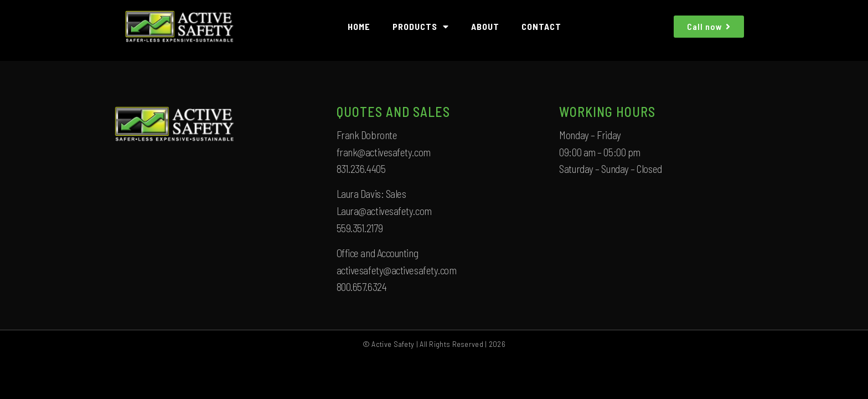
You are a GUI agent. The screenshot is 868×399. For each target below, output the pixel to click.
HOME (359, 26)
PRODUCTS (421, 27)
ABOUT (485, 26)
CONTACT (541, 26)
